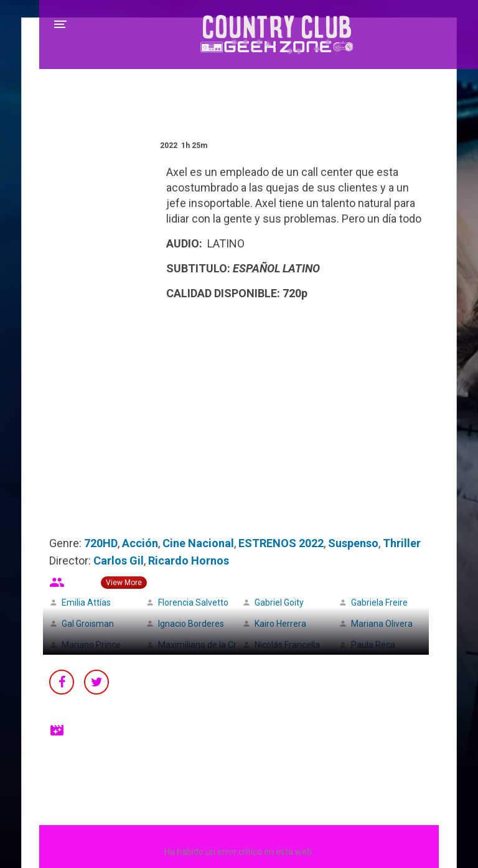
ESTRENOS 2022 (281, 543)
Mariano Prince (91, 645)
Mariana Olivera (382, 624)
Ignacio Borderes (191, 624)
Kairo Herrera (280, 624)
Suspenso (353, 543)
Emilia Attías (86, 603)
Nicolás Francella (287, 645)
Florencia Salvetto (193, 603)
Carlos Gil (119, 561)
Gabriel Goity (279, 603)
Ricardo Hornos (189, 561)
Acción (140, 543)
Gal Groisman (88, 624)
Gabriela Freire (379, 603)
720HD (101, 543)
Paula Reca (373, 645)
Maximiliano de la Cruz (202, 645)
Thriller (402, 543)
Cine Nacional (198, 543)
